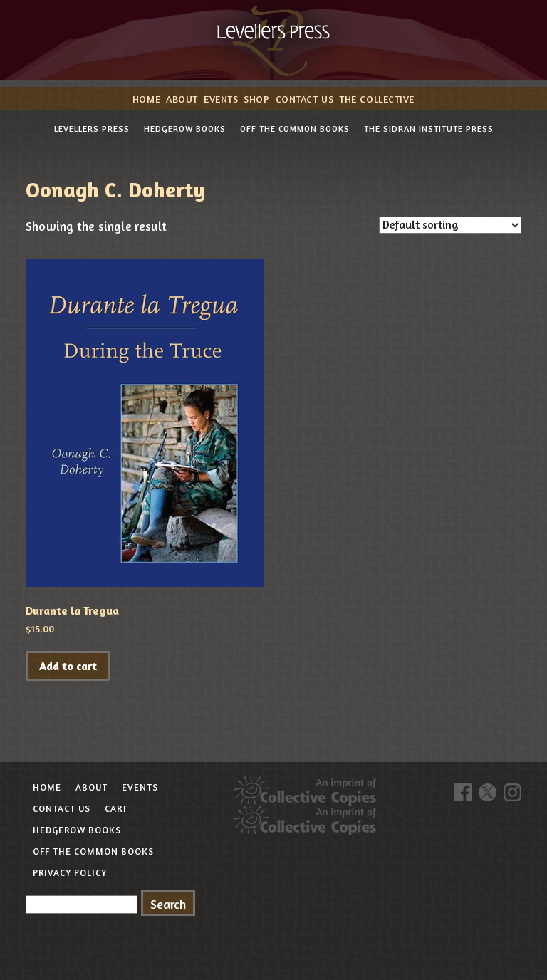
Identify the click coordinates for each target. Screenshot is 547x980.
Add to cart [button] (68, 666)
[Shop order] (450, 225)
